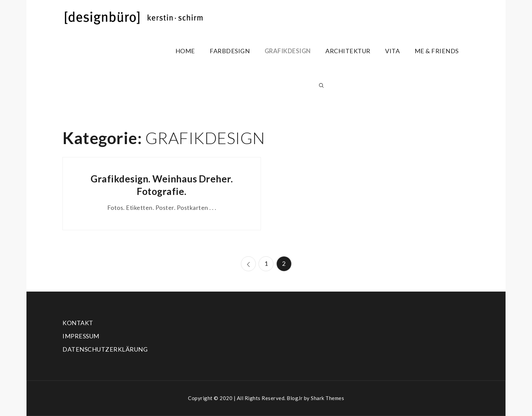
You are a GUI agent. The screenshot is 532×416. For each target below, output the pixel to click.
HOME (185, 51)
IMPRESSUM (81, 336)
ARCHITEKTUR (348, 51)
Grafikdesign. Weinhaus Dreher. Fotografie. (162, 185)
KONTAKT (78, 323)
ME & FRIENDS (437, 51)
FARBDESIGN (230, 51)
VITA (392, 51)
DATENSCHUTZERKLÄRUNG (105, 349)
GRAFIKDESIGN (288, 51)
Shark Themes (327, 398)
